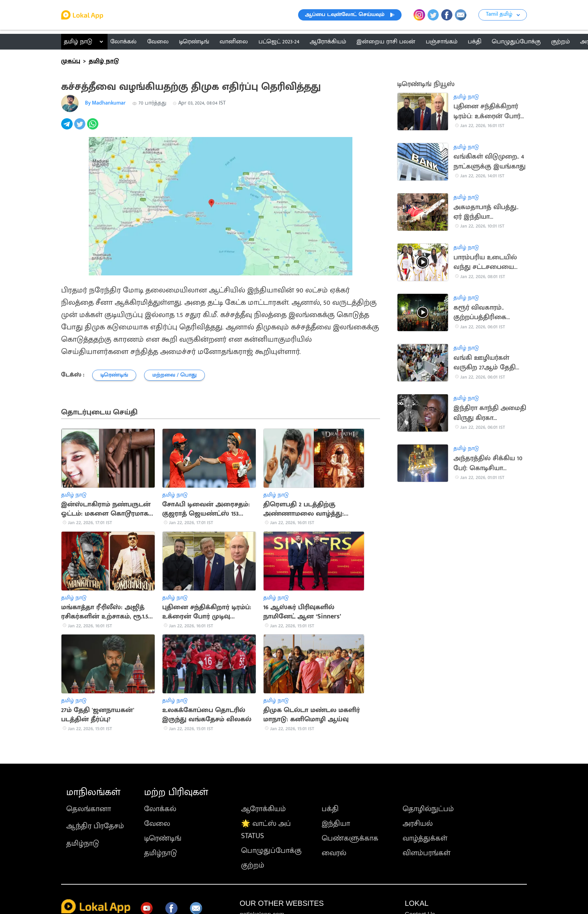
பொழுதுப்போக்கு (271, 851)
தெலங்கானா (89, 809)
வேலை (157, 824)
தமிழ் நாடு (78, 42)
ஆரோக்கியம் (263, 809)
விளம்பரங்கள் (426, 853)
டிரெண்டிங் (163, 838)
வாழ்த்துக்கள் (425, 838)
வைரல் (334, 853)
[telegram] (68, 128)
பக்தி (330, 809)
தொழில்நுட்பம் (428, 809)
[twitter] (81, 128)
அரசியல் (418, 824)
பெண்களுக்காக (350, 838)
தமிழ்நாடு (83, 843)
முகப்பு (71, 61)
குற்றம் (253, 865)
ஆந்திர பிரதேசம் (95, 826)
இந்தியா (336, 824)
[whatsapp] (94, 128)
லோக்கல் (160, 809)
